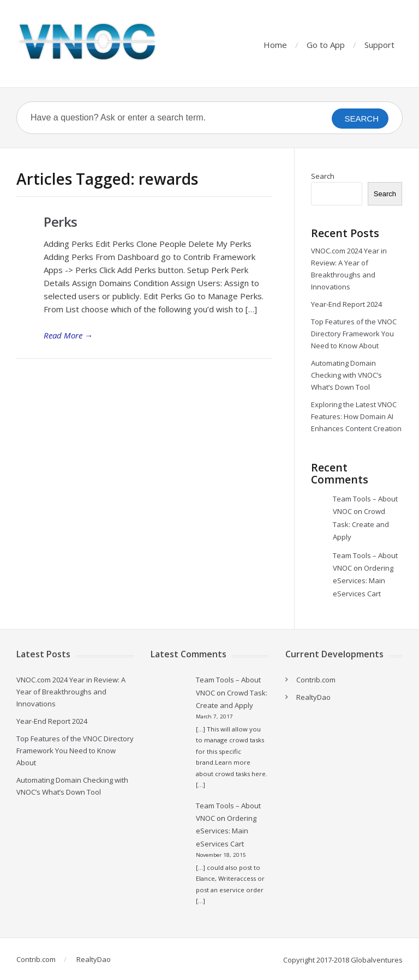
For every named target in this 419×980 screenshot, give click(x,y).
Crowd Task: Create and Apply (361, 524)
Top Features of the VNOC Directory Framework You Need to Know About (354, 334)
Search (323, 176)
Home (275, 45)
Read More (68, 335)
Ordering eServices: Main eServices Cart (363, 581)
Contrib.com (316, 680)
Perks (61, 222)
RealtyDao (313, 697)
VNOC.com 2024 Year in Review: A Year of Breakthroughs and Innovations (71, 692)
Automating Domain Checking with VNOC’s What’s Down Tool (346, 375)
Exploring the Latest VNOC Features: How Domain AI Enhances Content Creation (356, 416)
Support (379, 45)
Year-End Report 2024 (346, 304)
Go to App (326, 45)
